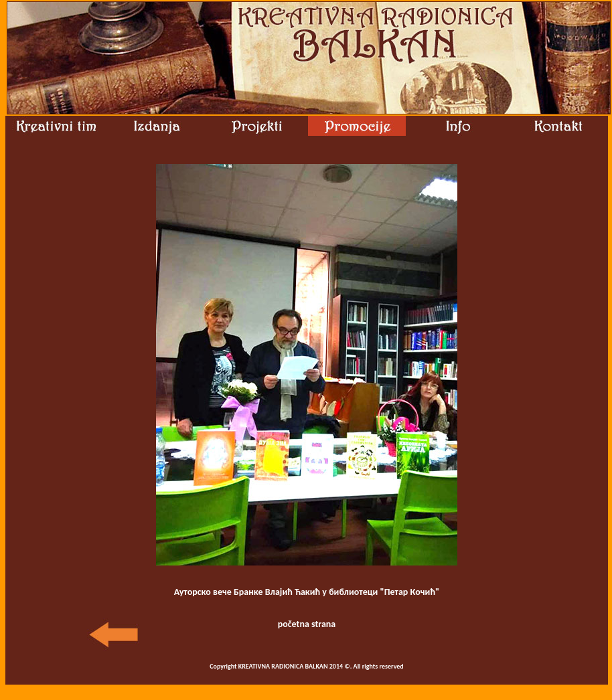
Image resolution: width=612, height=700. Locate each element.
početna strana (307, 624)
